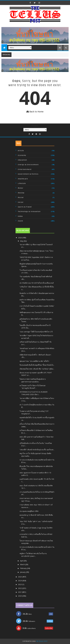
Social (21, 202)
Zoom (20, 221)
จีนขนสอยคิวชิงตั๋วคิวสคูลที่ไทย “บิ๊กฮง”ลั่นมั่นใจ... (37, 365)
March (23, 564)
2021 (20, 592)
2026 (20, 238)
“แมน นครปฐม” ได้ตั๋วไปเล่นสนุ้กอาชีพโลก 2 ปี (36, 332)
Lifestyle (22, 183)
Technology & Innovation (29, 212)
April (22, 561)
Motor (21, 188)
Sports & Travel (25, 207)
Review (21, 193)
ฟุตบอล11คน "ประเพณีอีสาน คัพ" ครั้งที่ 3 (34, 361)
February (24, 568)
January (23, 572)
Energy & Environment (28, 165)
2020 (20, 596)
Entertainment (25, 169)
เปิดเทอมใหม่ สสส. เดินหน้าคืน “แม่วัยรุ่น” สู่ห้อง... (37, 369)
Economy (22, 155)
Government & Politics (28, 174)
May (22, 241)
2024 (20, 581)
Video (20, 216)
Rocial (21, 197)
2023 (20, 584)
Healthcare (23, 179)
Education (22, 160)
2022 (20, 588)
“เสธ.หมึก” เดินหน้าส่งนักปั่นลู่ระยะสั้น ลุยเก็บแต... (37, 450)
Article (21, 151)
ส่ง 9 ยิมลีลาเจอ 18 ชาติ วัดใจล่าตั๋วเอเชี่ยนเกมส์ (37, 283)
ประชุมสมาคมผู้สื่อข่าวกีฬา (29, 511)
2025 (20, 577)
